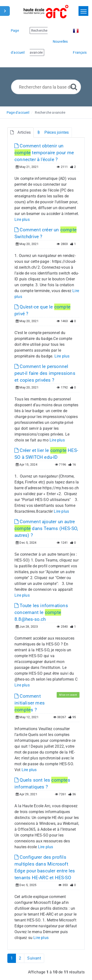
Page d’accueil (18, 112)
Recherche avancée (50, 112)
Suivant (34, 958)
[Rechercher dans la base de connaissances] (46, 87)
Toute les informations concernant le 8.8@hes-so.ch (41, 612)
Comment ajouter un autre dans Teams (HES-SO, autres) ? (46, 528)
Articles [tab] (20, 132)
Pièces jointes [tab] (53, 132)
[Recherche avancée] (74, 87)
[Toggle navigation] (83, 11)
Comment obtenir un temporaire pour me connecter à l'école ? (44, 153)
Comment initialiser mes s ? (30, 703)
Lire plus (22, 219)
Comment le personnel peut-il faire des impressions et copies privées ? (45, 373)
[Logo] (46, 12)
